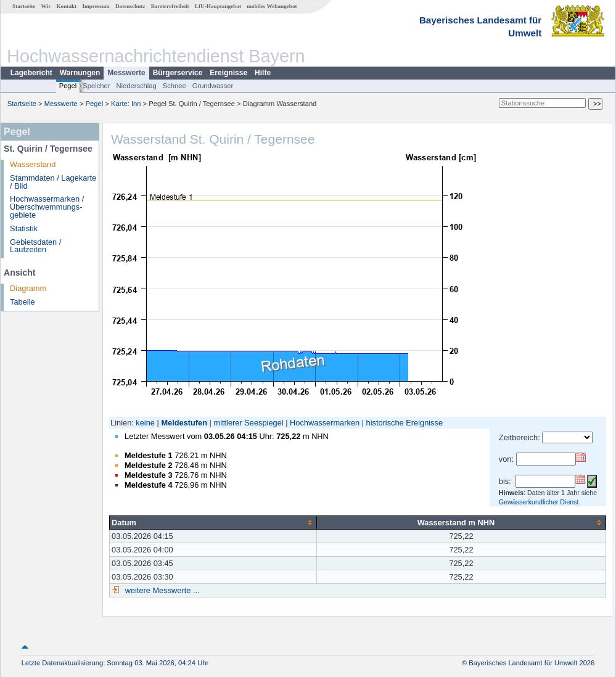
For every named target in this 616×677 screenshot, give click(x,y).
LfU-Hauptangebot (218, 6)
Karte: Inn (126, 104)
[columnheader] (213, 522)
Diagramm (28, 288)
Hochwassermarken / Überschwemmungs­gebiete (47, 207)
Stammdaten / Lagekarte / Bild (53, 182)
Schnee (175, 86)
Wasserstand (33, 164)
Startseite (24, 6)
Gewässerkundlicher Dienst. (540, 502)
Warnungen (80, 73)
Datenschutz (130, 6)
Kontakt (66, 6)
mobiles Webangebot (272, 6)
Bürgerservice (178, 73)
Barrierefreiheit (170, 6)
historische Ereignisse (405, 423)
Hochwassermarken (325, 423)
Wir (46, 6)
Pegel (68, 86)
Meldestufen (184, 423)
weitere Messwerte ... (161, 590)
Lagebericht (31, 73)
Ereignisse (228, 73)
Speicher (96, 86)
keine (145, 423)
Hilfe (263, 73)
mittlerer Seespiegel (249, 423)
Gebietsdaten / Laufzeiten (35, 246)
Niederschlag (136, 86)
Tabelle (23, 302)
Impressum (96, 6)
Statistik (24, 228)
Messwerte (126, 73)
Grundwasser (213, 86)
